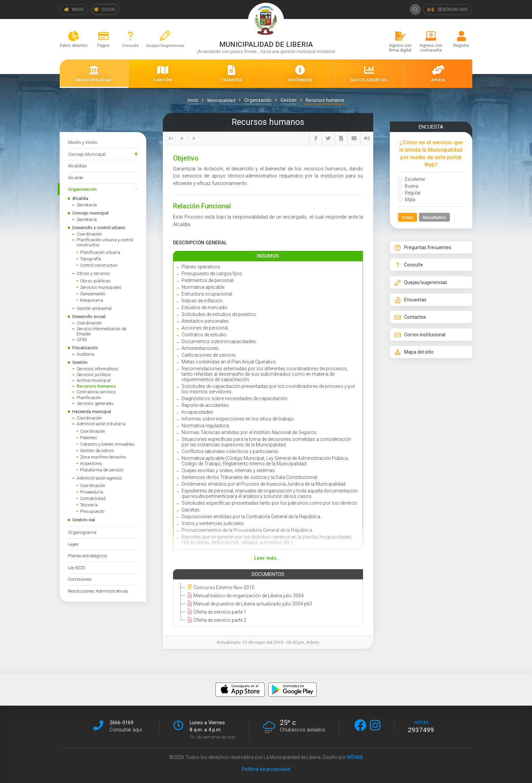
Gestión (80, 362)
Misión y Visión (83, 142)
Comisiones (80, 579)
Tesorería (89, 505)
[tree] (267, 603)
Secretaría (87, 205)
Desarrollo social (89, 316)
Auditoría (85, 354)
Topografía (91, 259)
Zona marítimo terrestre (103, 457)
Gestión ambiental (94, 308)
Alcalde (75, 178)
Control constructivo (99, 265)
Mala (407, 200)
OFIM (82, 340)
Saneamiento (93, 294)
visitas (421, 727)
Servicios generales (95, 403)
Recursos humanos (96, 386)
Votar (408, 218)
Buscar (415, 10)
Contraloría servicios (96, 392)
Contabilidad (93, 498)
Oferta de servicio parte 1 (216, 612)
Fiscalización (85, 348)
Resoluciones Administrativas (98, 591)
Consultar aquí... (128, 729)
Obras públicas (95, 281)
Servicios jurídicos (94, 375)
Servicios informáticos (98, 369)
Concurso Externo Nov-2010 (220, 587)
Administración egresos (99, 478)
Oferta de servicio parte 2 (216, 620)
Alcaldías (77, 166)
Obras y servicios (93, 273)
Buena (408, 186)
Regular (410, 193)
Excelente (411, 179)
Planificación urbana (100, 252)
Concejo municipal (90, 213)
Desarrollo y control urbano (99, 228)
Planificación (89, 398)
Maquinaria (92, 300)
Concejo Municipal (87, 154)
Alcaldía (80, 198)
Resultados (435, 218)
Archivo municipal (94, 380)
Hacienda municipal (92, 412)
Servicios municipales (101, 287)
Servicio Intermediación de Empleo (101, 331)
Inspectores (91, 463)
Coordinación (89, 234)
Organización (82, 189)
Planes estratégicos (88, 556)
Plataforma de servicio (102, 470)
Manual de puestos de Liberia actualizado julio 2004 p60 (249, 603)
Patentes (89, 438)
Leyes (73, 544)
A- (182, 138)
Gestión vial (84, 520)
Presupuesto (92, 511)
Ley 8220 (76, 567)
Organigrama (82, 532)
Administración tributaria (101, 424)
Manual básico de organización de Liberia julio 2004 (244, 595)
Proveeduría (92, 492)
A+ (171, 138)
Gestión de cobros (97, 451)
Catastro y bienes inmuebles (107, 444)
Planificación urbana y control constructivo (105, 242)
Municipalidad (221, 100)
